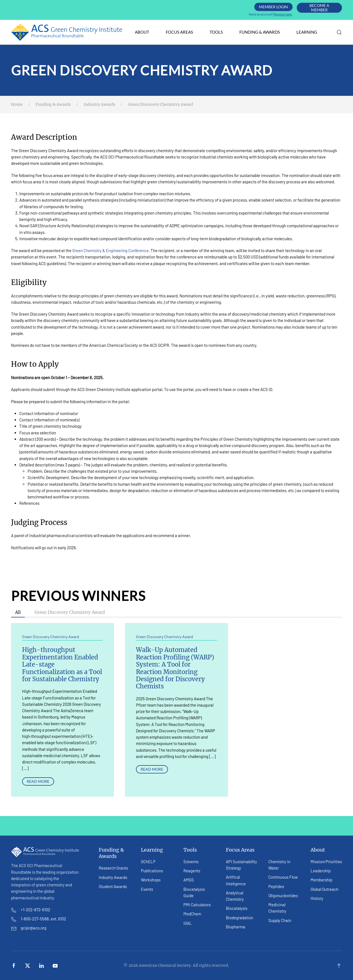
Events (147, 889)
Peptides (276, 886)
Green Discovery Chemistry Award (51, 637)
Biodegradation (240, 918)
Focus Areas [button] (179, 32)
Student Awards (113, 886)
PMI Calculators (197, 905)
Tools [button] (216, 32)
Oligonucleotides (283, 896)
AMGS (189, 880)
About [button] (142, 32)
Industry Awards (113, 877)
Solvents (191, 862)
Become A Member (319, 8)
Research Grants (113, 868)
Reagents (192, 871)
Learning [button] (307, 32)
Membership (321, 880)
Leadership (321, 871)
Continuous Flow (283, 877)
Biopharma (236, 927)
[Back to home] (67, 32)
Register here (283, 14)
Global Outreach (324, 889)
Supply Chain (280, 920)
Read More (38, 781)
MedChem (192, 914)
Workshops (151, 880)
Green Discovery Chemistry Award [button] (70, 612)
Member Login (273, 7)
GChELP (148, 862)
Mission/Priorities (326, 862)
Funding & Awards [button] (260, 32)
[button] (339, 32)
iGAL (188, 923)
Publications (152, 871)
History (317, 898)
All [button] (18, 612)
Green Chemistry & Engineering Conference (110, 250)
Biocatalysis (237, 908)
